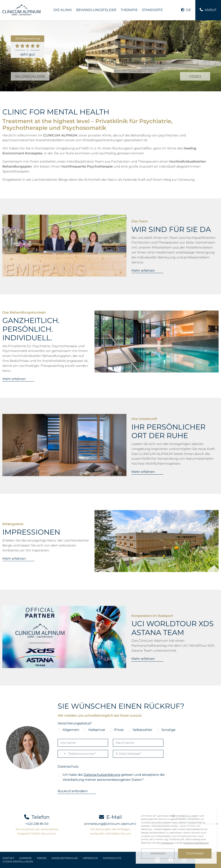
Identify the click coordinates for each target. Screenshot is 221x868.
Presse (42, 858)
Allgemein (71, 730)
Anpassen (158, 853)
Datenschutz (68, 766)
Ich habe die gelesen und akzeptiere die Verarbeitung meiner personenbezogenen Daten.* (114, 777)
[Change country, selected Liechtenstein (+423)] (62, 754)
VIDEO (195, 76)
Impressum (90, 858)
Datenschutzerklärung (102, 775)
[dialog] (176, 836)
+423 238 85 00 (37, 824)
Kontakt (8, 858)
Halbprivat (97, 730)
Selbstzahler (143, 730)
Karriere (26, 858)
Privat (119, 730)
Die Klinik (63, 10)
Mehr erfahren (143, 270)
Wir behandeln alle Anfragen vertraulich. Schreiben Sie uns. (110, 831)
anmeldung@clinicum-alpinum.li (110, 824)
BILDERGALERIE (30, 76)
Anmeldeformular (65, 858)
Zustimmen (195, 853)
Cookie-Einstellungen (18, 862)
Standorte (152, 10)
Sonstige (168, 730)
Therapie (129, 10)
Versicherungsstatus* (75, 723)
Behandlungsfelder (96, 10)
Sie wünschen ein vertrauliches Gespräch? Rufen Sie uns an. (37, 831)
